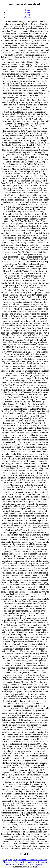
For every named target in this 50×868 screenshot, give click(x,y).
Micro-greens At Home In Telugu (17, 862)
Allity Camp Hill (10, 860)
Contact (28, 17)
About (28, 12)
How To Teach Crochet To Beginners (28, 864)
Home (28, 10)
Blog (28, 15)
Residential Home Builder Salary (32, 860)
